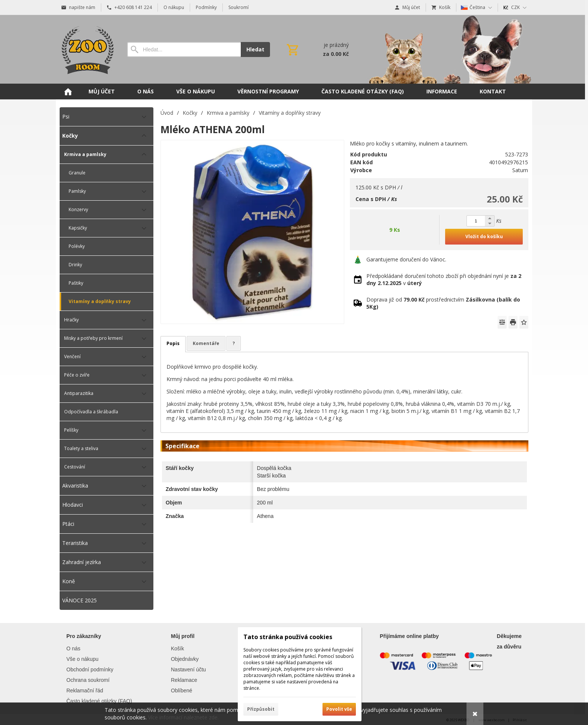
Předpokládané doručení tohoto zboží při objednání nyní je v (444, 279)
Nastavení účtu (188, 669)
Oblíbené (182, 690)
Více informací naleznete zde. (183, 717)
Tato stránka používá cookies (288, 637)
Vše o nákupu (82, 659)
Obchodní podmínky (90, 669)
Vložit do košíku (484, 236)
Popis (173, 343)
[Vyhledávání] (184, 50)
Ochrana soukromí (88, 680)
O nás (73, 648)
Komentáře (206, 343)
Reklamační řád (85, 690)
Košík (178, 648)
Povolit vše (339, 709)
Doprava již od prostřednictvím (443, 303)
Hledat (255, 49)
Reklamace (184, 680)
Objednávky (185, 659)
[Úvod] (86, 49)
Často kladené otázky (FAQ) (99, 701)
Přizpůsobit (261, 709)
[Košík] (317, 50)
